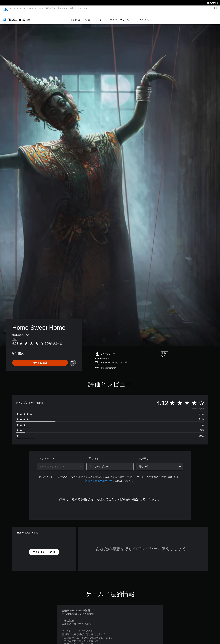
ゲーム (13, 8)
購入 (72, 8)
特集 (88, 17)
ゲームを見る (142, 17)
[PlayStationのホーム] (6, 8)
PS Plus (38, 8)
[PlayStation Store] (17, 17)
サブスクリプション (118, 17)
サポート (82, 8)
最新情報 (62, 8)
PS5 (22, 8)
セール (99, 17)
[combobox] (61, 464)
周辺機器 (50, 8)
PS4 (29, 8)
